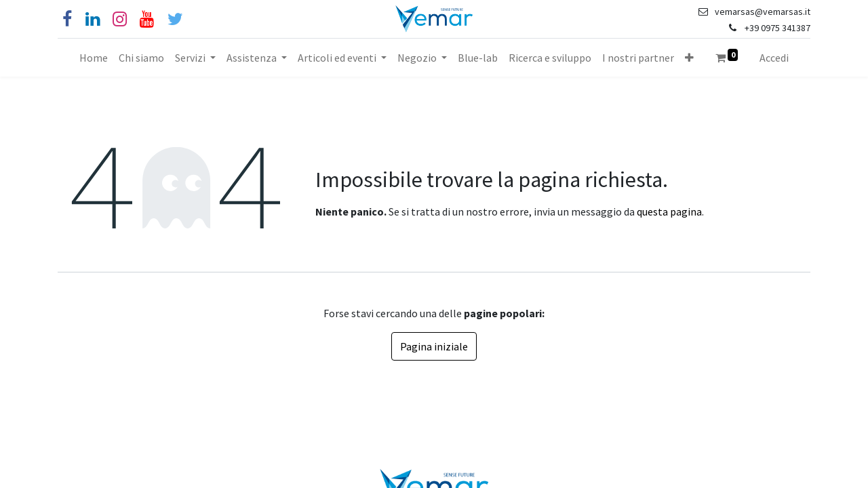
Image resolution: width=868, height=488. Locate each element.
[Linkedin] (93, 19)
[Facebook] (67, 19)
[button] (689, 58)
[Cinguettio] (175, 19)
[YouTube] (147, 19)
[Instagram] (120, 19)
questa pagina (669, 211)
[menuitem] (94, 58)
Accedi (774, 58)
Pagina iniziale (434, 346)
